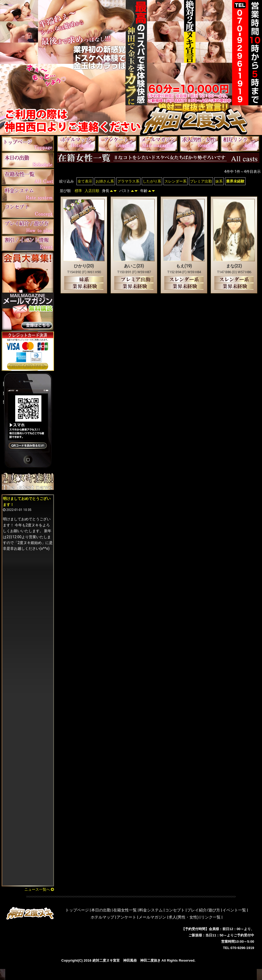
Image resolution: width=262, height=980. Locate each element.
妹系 (219, 181)
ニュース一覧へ (39, 889)
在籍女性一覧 (125, 910)
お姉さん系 (105, 181)
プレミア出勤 (201, 181)
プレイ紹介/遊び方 (204, 910)
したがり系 (152, 181)
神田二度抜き (150, 960)
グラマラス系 (128, 181)
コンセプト (175, 910)
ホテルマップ (102, 917)
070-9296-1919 (242, 948)
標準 (78, 191)
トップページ (77, 910)
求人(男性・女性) (184, 917)
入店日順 (92, 191)
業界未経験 (235, 181)
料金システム (151, 910)
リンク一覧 (211, 917)
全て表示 (85, 181)
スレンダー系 (176, 181)
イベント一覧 (234, 910)
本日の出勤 (101, 910)
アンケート (126, 917)
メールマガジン (152, 917)
